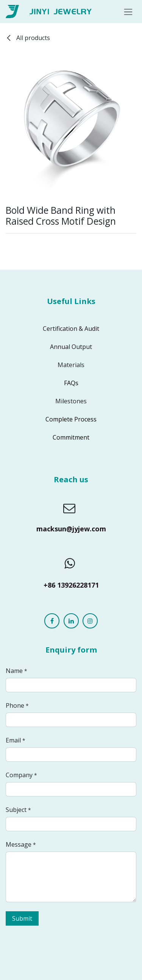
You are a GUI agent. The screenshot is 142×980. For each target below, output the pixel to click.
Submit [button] (22, 918)
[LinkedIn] (71, 621)
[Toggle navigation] (128, 12)
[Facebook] (52, 621)
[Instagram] (90, 621)
